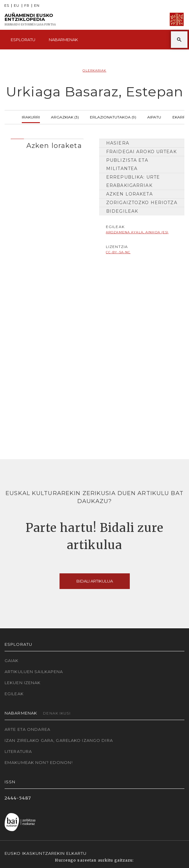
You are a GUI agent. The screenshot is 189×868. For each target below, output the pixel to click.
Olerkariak (94, 70)
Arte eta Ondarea (27, 729)
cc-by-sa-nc (118, 252)
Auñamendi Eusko (30, 19)
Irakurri (31, 116)
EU (17, 6)
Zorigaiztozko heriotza (142, 203)
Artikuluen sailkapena (34, 672)
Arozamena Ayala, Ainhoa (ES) (137, 232)
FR (27, 6)
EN (37, 6)
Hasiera (118, 143)
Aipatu (154, 116)
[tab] (47, 144)
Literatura (18, 751)
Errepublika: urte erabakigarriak (133, 181)
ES (7, 6)
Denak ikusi (57, 713)
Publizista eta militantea (127, 164)
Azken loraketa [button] (54, 145)
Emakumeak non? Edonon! (39, 762)
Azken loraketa (129, 194)
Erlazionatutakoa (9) (113, 116)
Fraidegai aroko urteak (141, 152)
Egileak (14, 694)
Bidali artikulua (95, 581)
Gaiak (12, 661)
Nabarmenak (63, 40)
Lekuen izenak (23, 683)
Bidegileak (122, 211)
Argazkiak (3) (65, 116)
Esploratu (23, 40)
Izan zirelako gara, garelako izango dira (59, 740)
